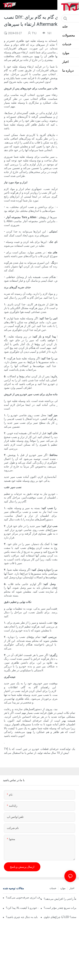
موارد (63, 888)
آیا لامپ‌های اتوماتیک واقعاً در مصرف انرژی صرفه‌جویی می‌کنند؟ (23, 897)
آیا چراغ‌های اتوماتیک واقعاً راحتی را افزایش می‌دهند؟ (60, 899)
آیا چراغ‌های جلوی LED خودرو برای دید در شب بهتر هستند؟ (60, 917)
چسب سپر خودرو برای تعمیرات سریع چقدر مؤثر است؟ (60, 908)
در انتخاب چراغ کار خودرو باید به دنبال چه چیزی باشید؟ (22, 917)
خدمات (53, 888)
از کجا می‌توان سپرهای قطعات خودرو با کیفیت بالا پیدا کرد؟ (22, 908)
